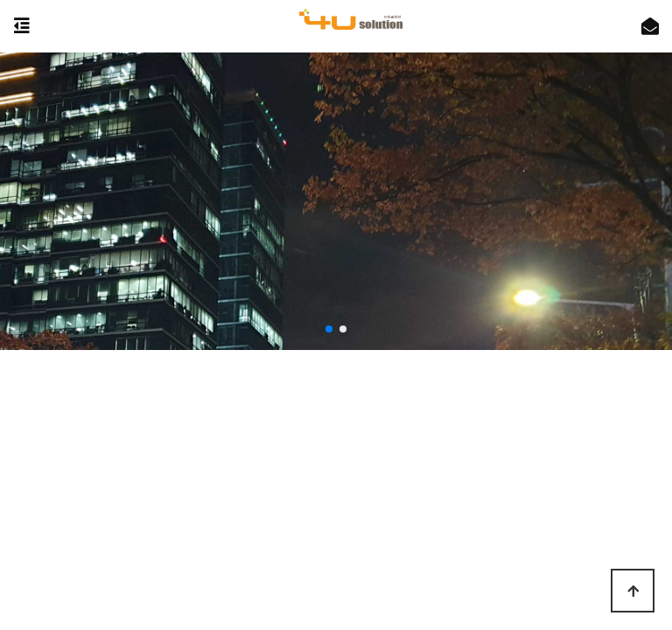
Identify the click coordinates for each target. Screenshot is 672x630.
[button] (329, 329)
